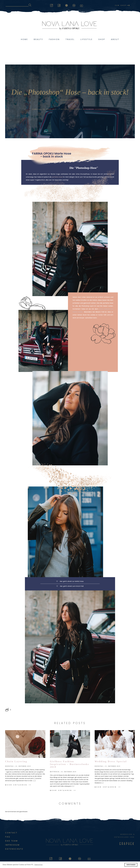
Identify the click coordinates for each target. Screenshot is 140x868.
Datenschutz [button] (38, 865)
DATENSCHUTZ (14, 849)
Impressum (12, 845)
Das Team (11, 841)
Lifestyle (87, 39)
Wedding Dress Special (111, 761)
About (115, 39)
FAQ (8, 837)
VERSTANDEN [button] (131, 865)
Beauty (38, 39)
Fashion (54, 39)
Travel (70, 39)
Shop (102, 39)
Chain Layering (16, 761)
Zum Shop (121, 5)
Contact (11, 833)
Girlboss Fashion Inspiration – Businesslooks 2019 (70, 764)
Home (24, 39)
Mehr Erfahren (16, 785)
